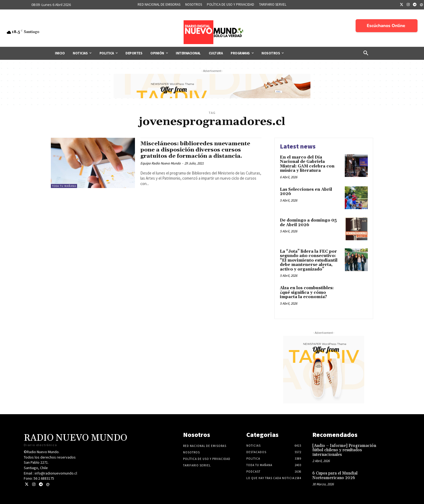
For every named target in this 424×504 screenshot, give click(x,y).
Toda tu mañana (64, 186)
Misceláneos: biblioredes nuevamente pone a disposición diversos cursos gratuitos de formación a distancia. (196, 150)
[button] (366, 53)
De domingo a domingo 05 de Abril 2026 (308, 223)
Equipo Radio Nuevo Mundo (160, 163)
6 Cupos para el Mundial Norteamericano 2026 (335, 476)
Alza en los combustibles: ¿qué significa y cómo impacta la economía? (307, 292)
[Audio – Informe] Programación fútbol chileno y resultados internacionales (344, 450)
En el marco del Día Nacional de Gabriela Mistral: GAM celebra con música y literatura (307, 164)
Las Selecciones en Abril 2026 (306, 192)
